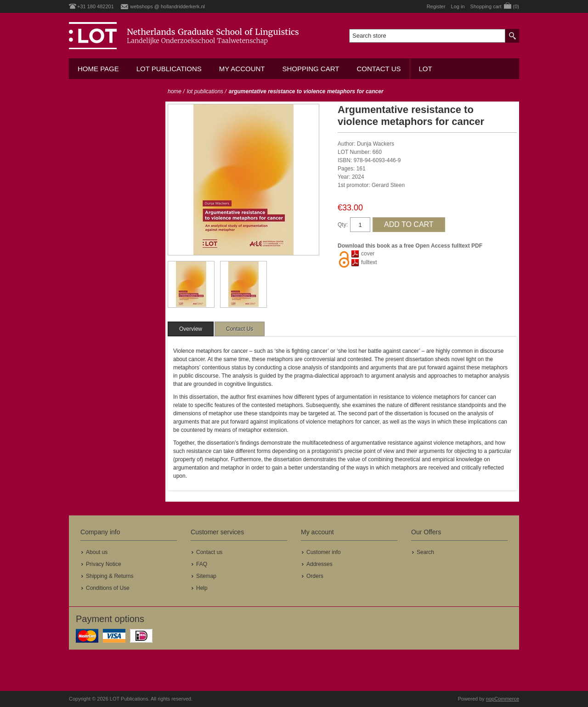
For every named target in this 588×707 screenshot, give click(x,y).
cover (368, 254)
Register (436, 6)
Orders (315, 576)
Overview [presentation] (191, 329)
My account (242, 69)
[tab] (191, 329)
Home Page (98, 69)
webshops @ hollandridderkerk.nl (167, 6)
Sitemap (206, 576)
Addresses (319, 564)
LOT (426, 69)
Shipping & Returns (110, 576)
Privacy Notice (104, 564)
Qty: (343, 225)
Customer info (324, 552)
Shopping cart (311, 69)
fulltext (369, 262)
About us (97, 552)
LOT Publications (169, 69)
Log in (458, 6)
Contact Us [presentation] (240, 329)
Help (202, 588)
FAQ (202, 564)
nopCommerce (503, 699)
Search (425, 552)
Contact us (379, 69)
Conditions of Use (108, 588)
